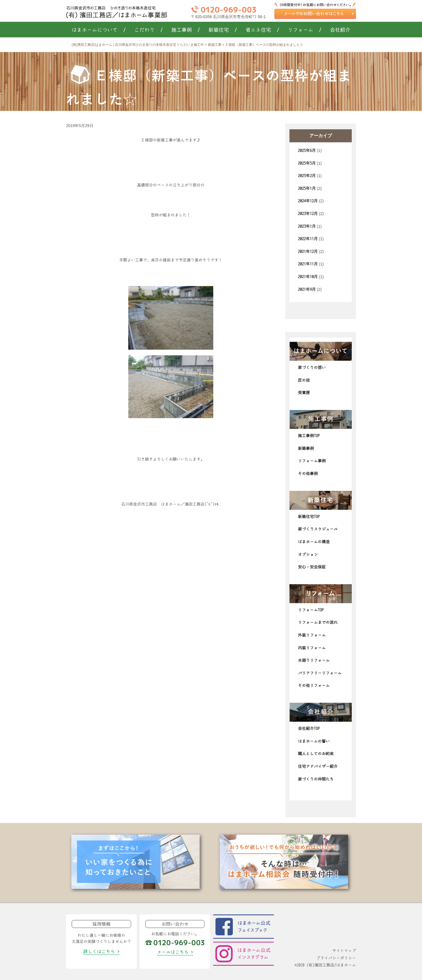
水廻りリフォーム (314, 660)
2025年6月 (307, 151)
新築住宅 (223, 30)
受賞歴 (304, 393)
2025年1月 (307, 188)
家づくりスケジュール (318, 529)
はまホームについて (99, 30)
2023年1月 (307, 226)
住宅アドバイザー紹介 (318, 766)
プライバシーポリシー (336, 958)
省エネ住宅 (262, 30)
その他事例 (308, 474)
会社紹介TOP (309, 728)
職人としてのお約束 (316, 754)
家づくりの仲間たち (316, 779)
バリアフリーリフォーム (320, 673)
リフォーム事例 (312, 461)
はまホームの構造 (314, 542)
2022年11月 (308, 239)
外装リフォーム (312, 635)
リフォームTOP (311, 610)
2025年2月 (307, 176)
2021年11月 (308, 264)
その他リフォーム (314, 685)
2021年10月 (308, 277)
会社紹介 (340, 30)
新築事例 (306, 448)
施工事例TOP (309, 436)
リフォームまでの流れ (318, 622)
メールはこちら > (175, 952)
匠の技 (304, 380)
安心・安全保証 (312, 567)
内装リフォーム (312, 648)
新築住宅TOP (309, 517)
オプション (308, 555)
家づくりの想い (312, 367)
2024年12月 (308, 201)
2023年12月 (308, 214)
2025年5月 (307, 163)
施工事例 (186, 30)
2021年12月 (308, 252)
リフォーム (305, 30)
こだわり (149, 30)
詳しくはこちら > (101, 951)
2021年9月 (307, 289)
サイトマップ (344, 951)
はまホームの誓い (314, 741)
